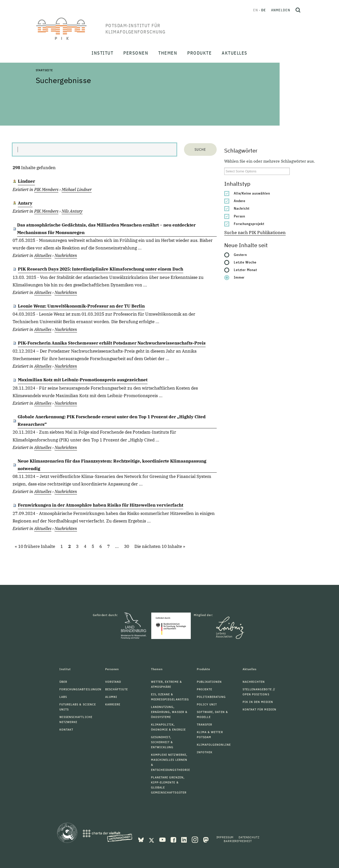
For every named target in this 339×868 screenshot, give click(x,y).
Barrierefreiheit (238, 841)
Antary (25, 203)
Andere (240, 201)
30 (127, 546)
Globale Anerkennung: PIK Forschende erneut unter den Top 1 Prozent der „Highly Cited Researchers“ (112, 421)
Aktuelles (43, 255)
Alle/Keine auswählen (252, 193)
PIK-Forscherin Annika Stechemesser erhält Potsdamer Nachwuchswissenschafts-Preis (112, 343)
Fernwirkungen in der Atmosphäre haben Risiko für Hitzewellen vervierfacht (101, 505)
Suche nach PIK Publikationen (255, 233)
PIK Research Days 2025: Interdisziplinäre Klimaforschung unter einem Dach (101, 269)
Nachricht (242, 208)
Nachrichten (66, 255)
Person (240, 216)
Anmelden (281, 10)
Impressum (225, 837)
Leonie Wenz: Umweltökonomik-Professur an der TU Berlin (81, 306)
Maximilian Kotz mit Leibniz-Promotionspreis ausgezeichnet (83, 380)
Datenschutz (249, 837)
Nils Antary (72, 211)
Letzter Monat (246, 270)
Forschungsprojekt (249, 224)
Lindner (26, 181)
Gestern (240, 255)
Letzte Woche (245, 262)
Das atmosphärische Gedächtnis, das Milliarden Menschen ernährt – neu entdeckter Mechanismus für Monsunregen (106, 229)
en (256, 10)
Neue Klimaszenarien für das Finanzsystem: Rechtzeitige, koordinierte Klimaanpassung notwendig (112, 465)
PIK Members (46, 190)
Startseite (44, 70)
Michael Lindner (77, 190)
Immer (239, 277)
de (264, 10)
